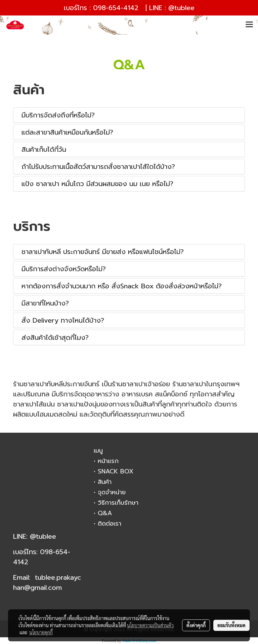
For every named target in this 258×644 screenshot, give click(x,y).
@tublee (181, 8)
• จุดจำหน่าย (110, 492)
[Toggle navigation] (249, 25)
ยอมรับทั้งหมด (231, 625)
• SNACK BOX (114, 471)
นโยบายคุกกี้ (41, 632)
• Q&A (103, 513)
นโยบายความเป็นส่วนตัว (150, 625)
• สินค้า (103, 482)
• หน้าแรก (106, 461)
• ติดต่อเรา (107, 524)
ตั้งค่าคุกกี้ (196, 625)
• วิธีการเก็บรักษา (116, 503)
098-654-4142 (116, 8)
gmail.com (46, 587)
